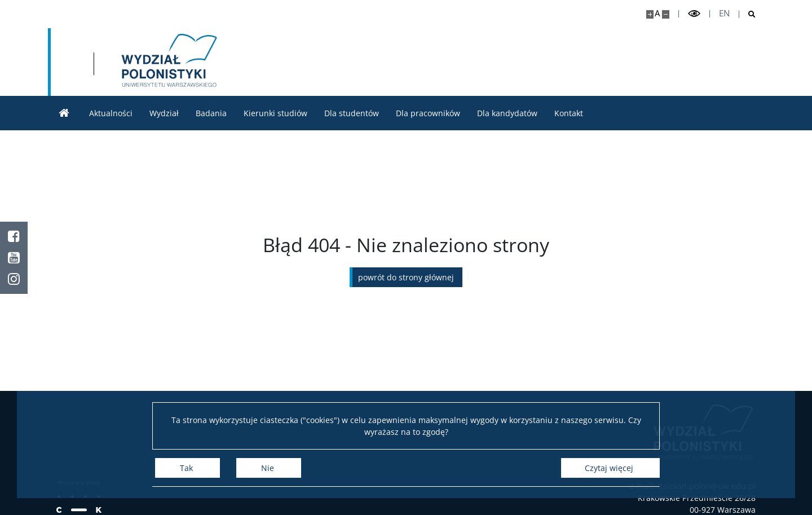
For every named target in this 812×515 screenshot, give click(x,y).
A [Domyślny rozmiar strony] (657, 13)
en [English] (724, 13)
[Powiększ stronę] (650, 14)
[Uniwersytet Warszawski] (139, 62)
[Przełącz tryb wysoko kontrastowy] (694, 14)
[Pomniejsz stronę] (666, 14)
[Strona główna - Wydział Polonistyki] (305, 62)
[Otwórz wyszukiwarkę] (747, 14)
